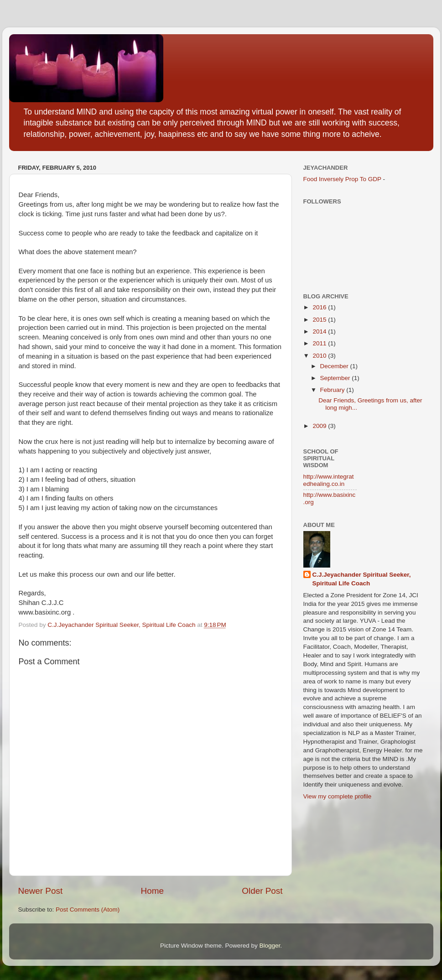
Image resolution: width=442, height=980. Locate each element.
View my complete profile (338, 796)
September (336, 378)
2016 (320, 307)
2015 (320, 320)
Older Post (262, 891)
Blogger (270, 946)
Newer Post (41, 891)
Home (152, 891)
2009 (320, 426)
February (333, 390)
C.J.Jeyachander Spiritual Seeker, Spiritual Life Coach (362, 579)
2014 (320, 331)
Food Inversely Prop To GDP (342, 179)
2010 (320, 356)
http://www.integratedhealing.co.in (329, 480)
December (335, 366)
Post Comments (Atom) (88, 910)
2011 (320, 343)
